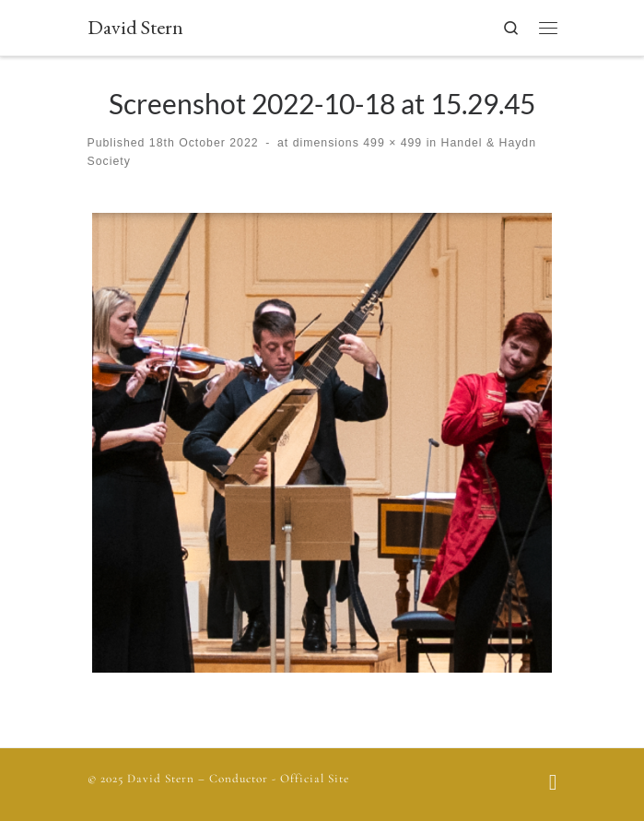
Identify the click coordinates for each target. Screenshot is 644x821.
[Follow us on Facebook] (553, 785)
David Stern (161, 779)
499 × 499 (391, 143)
